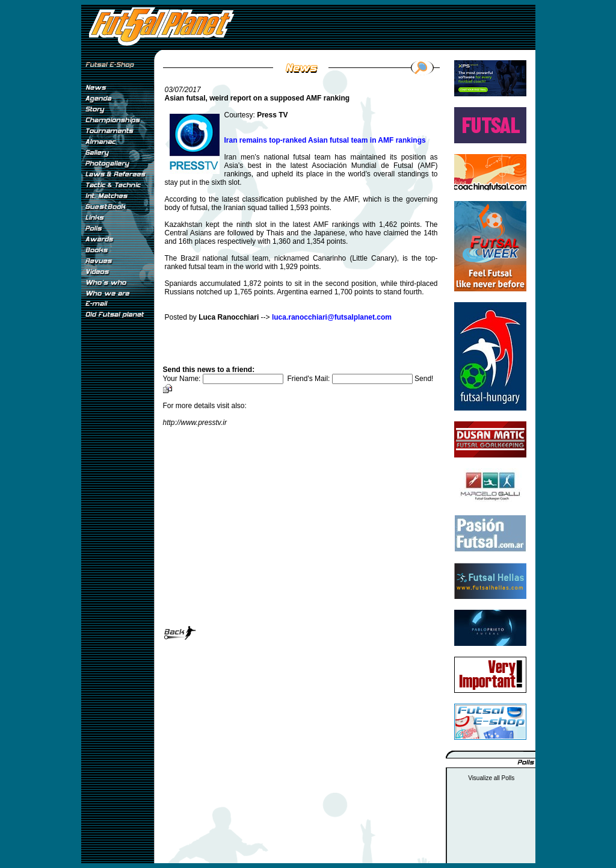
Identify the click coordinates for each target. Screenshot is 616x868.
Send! (424, 379)
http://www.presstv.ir (195, 423)
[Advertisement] (117, 523)
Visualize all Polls (491, 778)
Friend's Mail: (351, 379)
